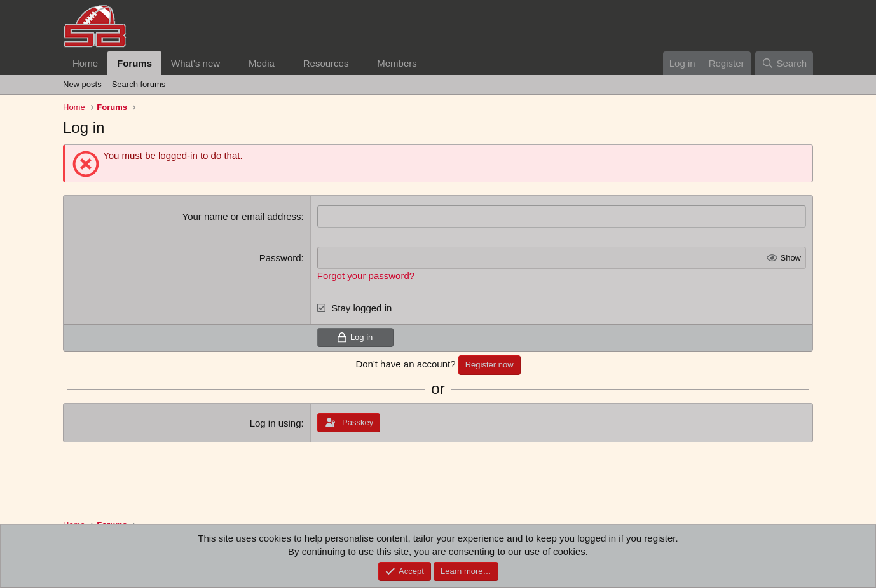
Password (280, 258)
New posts (82, 84)
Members (397, 63)
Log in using (276, 423)
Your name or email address (242, 216)
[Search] (784, 63)
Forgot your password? (366, 276)
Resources (326, 63)
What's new (195, 63)
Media (262, 63)
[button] (230, 63)
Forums (134, 63)
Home (85, 63)
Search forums (139, 84)
